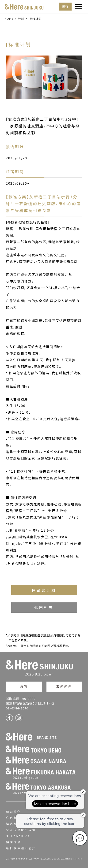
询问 (24, 686)
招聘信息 (13, 842)
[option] (44, 78)
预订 (65, 6)
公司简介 (13, 811)
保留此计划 (44, 590)
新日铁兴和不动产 (21, 848)
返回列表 (44, 607)
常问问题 (64, 686)
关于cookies (18, 836)
